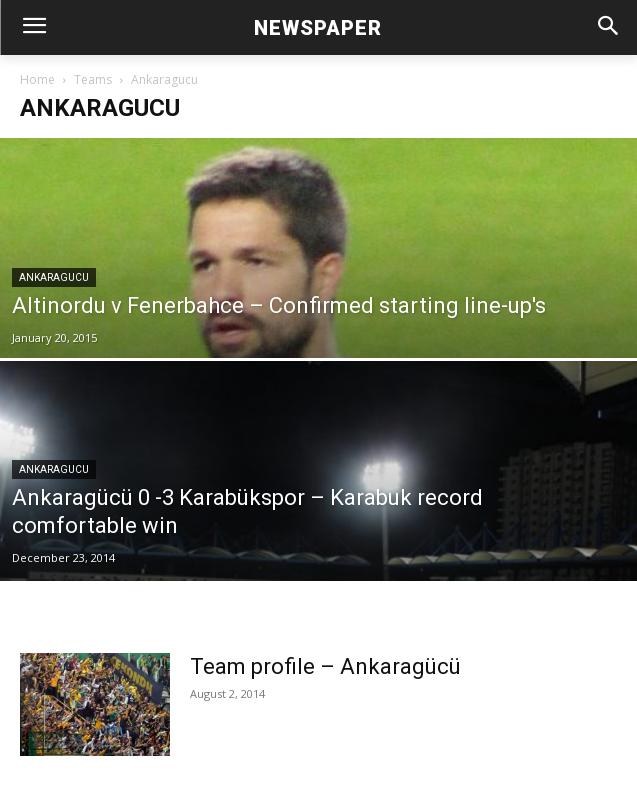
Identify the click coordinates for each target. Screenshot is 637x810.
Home (37, 79)
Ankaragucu (54, 277)
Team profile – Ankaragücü (325, 666)
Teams (93, 79)
